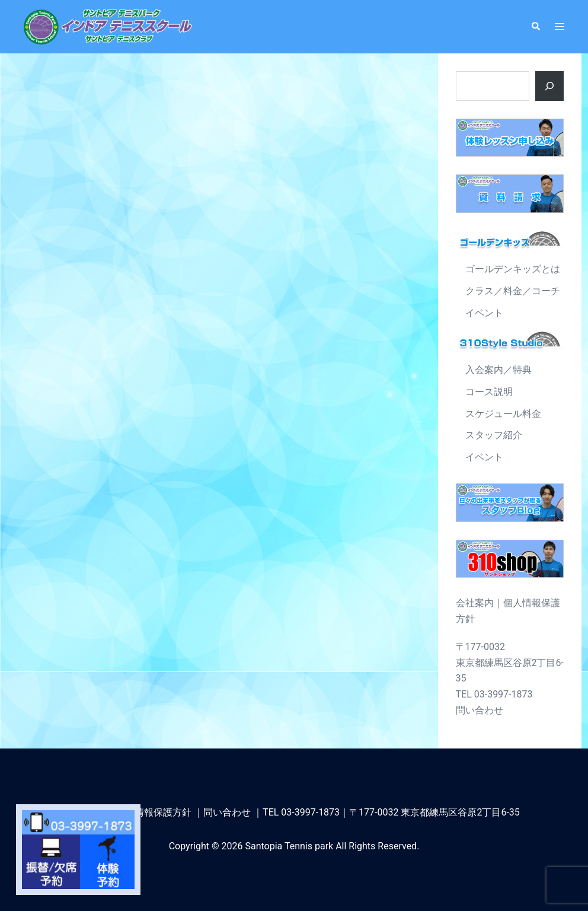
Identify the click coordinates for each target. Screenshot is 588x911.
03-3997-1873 (310, 812)
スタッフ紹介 (494, 435)
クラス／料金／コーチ (513, 291)
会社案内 (475, 603)
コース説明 (489, 392)
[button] (535, 27)
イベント (484, 313)
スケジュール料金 (503, 414)
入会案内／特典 (498, 370)
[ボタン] (549, 86)
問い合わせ (480, 710)
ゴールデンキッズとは (513, 269)
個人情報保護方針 (154, 812)
